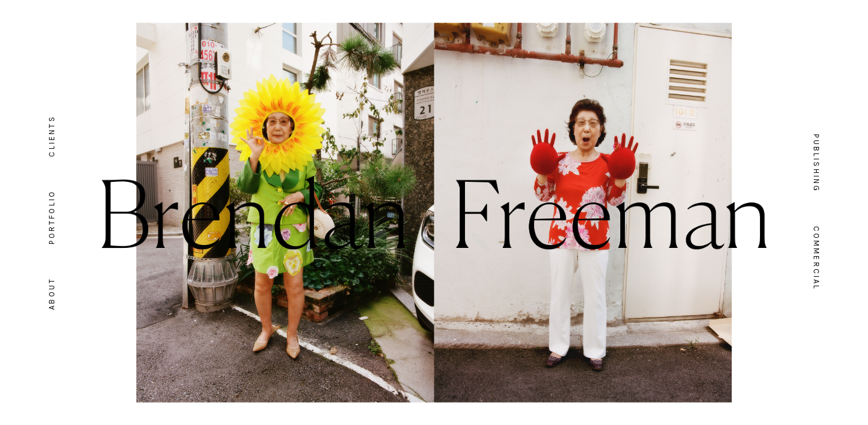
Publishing (816, 163)
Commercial (816, 259)
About (52, 294)
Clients (52, 136)
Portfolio (52, 217)
